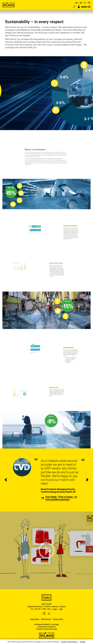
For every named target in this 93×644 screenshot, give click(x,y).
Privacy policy (58, 619)
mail (55, 609)
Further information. (69, 642)
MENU (84, 7)
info (61, 609)
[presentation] (6, 480)
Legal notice (34, 619)
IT (85, 3)
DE (76, 3)
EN (81, 3)
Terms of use (46, 619)
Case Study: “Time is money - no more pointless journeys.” (61, 498)
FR (89, 3)
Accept (82, 642)
